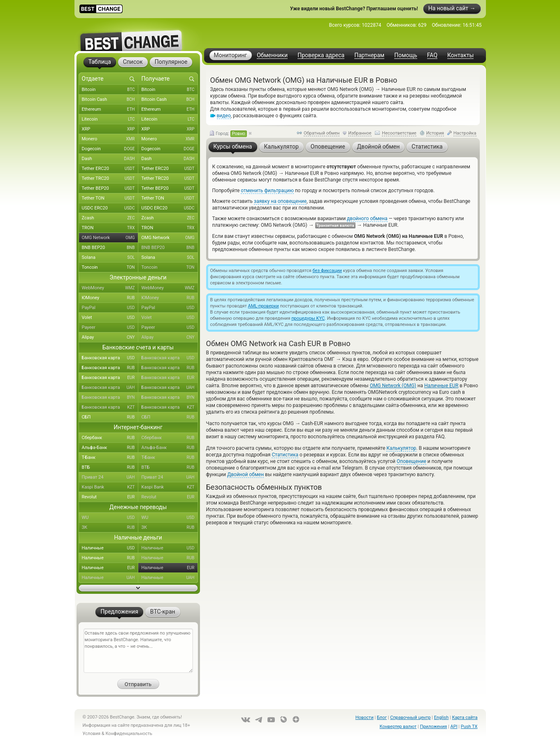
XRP (110, 129)
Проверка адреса (321, 55)
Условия (92, 734)
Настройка (465, 133)
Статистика (285, 455)
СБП (110, 417)
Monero (110, 139)
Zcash (110, 218)
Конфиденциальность (129, 734)
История (435, 133)
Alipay (110, 337)
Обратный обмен (322, 133)
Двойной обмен (245, 475)
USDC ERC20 (110, 208)
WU (110, 518)
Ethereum (110, 109)
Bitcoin (110, 90)
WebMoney (110, 288)
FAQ (432, 55)
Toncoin (110, 267)
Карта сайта (465, 718)
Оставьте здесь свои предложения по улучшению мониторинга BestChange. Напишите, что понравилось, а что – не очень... (138, 651)
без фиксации (327, 271)
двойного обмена (367, 219)
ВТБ (110, 468)
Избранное (360, 133)
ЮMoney (110, 298)
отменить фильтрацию (267, 191)
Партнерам (369, 55)
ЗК (110, 528)
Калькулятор (401, 448)
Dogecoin (110, 149)
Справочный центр (410, 718)
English (441, 718)
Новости (365, 718)
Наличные (110, 548)
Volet (110, 318)
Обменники (272, 55)
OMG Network (110, 238)
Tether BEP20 (110, 188)
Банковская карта (110, 358)
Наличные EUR (441, 386)
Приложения (434, 727)
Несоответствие (399, 133)
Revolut (110, 497)
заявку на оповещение (280, 201)
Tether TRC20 (110, 179)
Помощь (406, 55)
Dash (110, 159)
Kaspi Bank (110, 487)
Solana (110, 258)
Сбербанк (110, 438)
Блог (382, 718)
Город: (228, 134)
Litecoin (110, 119)
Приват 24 (110, 477)
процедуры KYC (308, 318)
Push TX (469, 727)
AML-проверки (264, 306)
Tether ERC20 (110, 169)
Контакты (460, 55)
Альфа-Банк (110, 448)
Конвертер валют (398, 727)
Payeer (110, 328)
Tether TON (110, 198)
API (454, 727)
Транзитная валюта (335, 225)
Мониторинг (231, 55)
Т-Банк (110, 458)
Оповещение (411, 461)
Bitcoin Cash (110, 100)
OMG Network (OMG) (393, 386)
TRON (110, 228)
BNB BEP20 (110, 248)
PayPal (110, 308)
